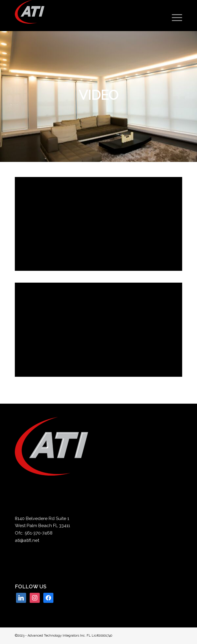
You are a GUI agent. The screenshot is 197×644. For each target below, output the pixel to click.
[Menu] (174, 18)
